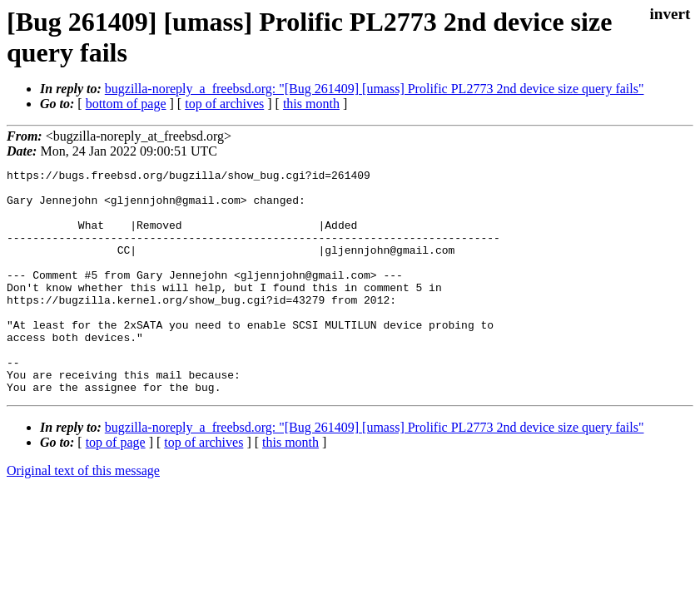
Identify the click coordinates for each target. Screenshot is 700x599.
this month (311, 104)
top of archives (224, 104)
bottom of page (126, 104)
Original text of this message (83, 515)
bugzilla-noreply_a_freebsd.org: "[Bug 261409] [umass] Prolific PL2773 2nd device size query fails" (375, 89)
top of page (116, 487)
